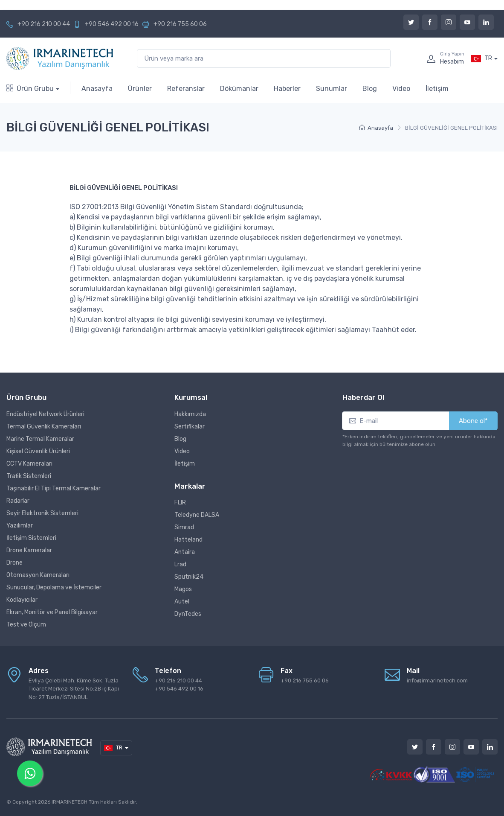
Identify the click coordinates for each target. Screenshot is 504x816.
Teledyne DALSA (197, 515)
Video (401, 89)
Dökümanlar (239, 89)
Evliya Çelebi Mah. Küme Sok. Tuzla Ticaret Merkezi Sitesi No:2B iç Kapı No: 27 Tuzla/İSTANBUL (74, 689)
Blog (370, 89)
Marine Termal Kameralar (40, 439)
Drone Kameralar (29, 550)
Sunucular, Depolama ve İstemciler (54, 587)
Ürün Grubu (30, 89)
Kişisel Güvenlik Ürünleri (38, 451)
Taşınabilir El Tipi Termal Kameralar (54, 488)
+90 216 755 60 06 (180, 24)
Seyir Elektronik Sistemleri (42, 513)
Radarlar (18, 501)
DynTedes (188, 614)
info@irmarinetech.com (437, 680)
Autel (182, 602)
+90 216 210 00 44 (44, 24)
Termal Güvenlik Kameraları (44, 427)
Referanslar (186, 89)
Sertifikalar (190, 427)
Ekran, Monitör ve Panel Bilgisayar (52, 612)
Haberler (287, 89)
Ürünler (140, 89)
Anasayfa (97, 89)
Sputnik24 (189, 577)
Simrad (184, 527)
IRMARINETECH (70, 802)
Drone (14, 563)
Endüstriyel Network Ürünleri (45, 414)
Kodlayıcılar (22, 600)
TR (482, 58)
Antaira (185, 552)
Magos (183, 589)
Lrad (180, 564)
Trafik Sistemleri (29, 476)
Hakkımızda (190, 414)
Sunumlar (332, 89)
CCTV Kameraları (29, 464)
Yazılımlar (20, 526)
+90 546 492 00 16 (112, 24)
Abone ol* (473, 421)
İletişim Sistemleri (31, 538)
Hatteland (188, 540)
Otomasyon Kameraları (38, 575)
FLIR (180, 503)
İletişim (437, 89)
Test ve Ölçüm (26, 625)
